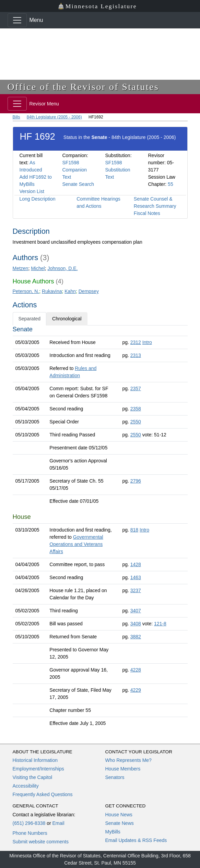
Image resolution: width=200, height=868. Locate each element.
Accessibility (26, 786)
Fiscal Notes (147, 213)
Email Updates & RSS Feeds (136, 840)
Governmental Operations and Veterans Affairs (76, 544)
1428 (136, 564)
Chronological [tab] (67, 319)
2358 (136, 409)
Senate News (120, 823)
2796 (136, 481)
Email (58, 823)
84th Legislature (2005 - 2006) (54, 117)
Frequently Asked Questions (43, 794)
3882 (136, 637)
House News (119, 815)
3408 (136, 624)
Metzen (21, 268)
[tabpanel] (100, 528)
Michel (38, 268)
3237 (136, 590)
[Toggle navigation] (17, 20)
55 (170, 184)
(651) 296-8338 (29, 823)
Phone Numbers (30, 833)
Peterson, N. (26, 291)
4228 (136, 670)
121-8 (160, 624)
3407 (136, 611)
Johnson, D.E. (62, 268)
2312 (136, 342)
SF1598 (71, 163)
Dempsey (89, 291)
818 (134, 530)
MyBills (113, 832)
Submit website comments (41, 842)
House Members (123, 769)
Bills (16, 117)
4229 (136, 690)
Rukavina (52, 291)
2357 (136, 388)
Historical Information (35, 760)
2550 (136, 422)
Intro (147, 342)
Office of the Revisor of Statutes (83, 87)
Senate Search (78, 184)
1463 (136, 577)
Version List (32, 191)
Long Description (38, 199)
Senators (115, 777)
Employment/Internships (38, 769)
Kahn (70, 291)
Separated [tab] (30, 319)
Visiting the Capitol (33, 777)
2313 (136, 355)
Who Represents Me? (128, 760)
